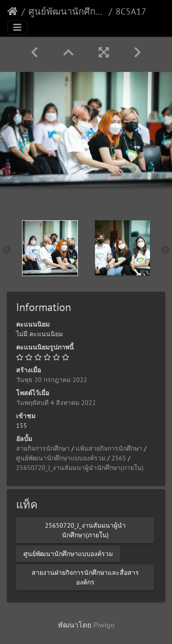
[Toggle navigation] (17, 27)
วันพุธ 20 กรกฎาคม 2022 (52, 380)
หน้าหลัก (13, 11)
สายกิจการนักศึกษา (43, 448)
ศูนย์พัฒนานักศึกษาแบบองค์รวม (67, 11)
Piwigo (104, 625)
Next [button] (165, 250)
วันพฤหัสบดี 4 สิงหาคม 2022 (56, 403)
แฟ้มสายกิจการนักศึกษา (109, 448)
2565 (119, 458)
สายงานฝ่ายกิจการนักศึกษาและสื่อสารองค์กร (85, 577)
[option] (50, 248)
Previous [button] (7, 250)
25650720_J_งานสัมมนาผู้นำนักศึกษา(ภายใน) (80, 468)
